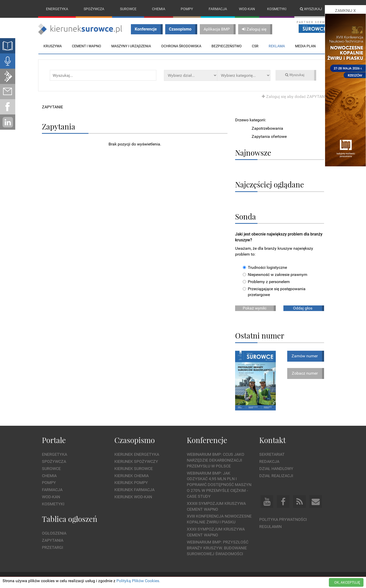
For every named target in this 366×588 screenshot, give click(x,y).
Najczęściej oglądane (270, 185)
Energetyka (57, 9)
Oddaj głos (303, 308)
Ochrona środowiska (181, 46)
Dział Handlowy (276, 469)
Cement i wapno (87, 46)
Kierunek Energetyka (137, 454)
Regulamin (270, 527)
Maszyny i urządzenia (131, 46)
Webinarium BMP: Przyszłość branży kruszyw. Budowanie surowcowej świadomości (218, 548)
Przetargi (52, 547)
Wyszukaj (311, 9)
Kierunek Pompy (131, 483)
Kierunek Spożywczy (136, 461)
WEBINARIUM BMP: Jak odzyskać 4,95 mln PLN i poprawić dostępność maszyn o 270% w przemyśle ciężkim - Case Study (219, 485)
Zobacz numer (305, 373)
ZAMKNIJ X (345, 11)
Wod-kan (247, 9)
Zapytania (53, 540)
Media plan (305, 46)
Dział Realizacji (276, 476)
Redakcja (269, 461)
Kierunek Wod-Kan (133, 497)
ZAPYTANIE (52, 107)
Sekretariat (272, 454)
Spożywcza (94, 9)
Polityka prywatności (283, 520)
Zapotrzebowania (267, 128)
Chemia (159, 9)
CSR (255, 46)
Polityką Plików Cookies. (138, 581)
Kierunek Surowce (134, 469)
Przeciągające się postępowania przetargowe (274, 292)
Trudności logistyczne (265, 268)
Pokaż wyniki (255, 308)
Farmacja (218, 9)
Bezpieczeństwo (227, 46)
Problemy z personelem (266, 282)
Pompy (187, 9)
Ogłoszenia (54, 533)
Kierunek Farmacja (134, 490)
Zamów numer (305, 356)
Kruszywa (53, 46)
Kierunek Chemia (132, 476)
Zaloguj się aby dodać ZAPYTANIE (295, 97)
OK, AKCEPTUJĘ (347, 582)
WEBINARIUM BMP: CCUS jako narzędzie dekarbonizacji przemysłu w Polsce (216, 460)
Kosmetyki (277, 9)
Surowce (128, 9)
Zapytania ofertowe (269, 137)
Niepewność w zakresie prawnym (275, 275)
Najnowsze (253, 152)
